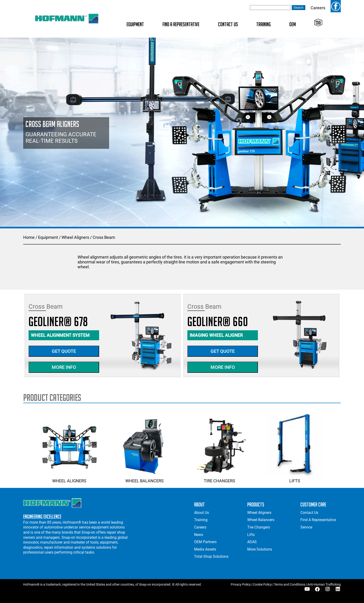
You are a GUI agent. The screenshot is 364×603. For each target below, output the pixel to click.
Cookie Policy (262, 584)
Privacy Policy (241, 584)
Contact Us (228, 24)
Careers (318, 8)
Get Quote (64, 351)
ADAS (252, 542)
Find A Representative (181, 24)
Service (306, 527)
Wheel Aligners (75, 237)
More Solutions (260, 549)
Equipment (135, 24)
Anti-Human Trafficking (324, 584)
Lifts (295, 478)
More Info (64, 367)
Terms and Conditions (290, 584)
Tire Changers (220, 478)
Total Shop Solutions (211, 556)
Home (29, 237)
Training (263, 24)
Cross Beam (104, 237)
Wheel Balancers (144, 478)
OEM (292, 24)
